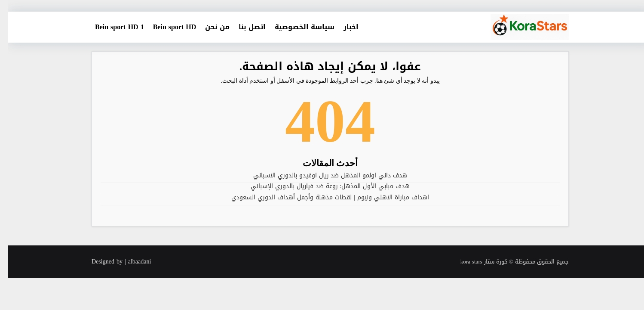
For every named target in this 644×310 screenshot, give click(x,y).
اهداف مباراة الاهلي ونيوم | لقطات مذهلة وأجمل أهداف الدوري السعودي (322, 197)
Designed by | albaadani (113, 262)
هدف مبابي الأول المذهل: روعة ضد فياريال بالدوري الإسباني (322, 186)
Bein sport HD (167, 27)
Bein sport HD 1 (111, 27)
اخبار (343, 27)
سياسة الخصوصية (296, 27)
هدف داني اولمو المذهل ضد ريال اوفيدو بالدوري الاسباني (322, 175)
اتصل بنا (244, 27)
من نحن (209, 27)
